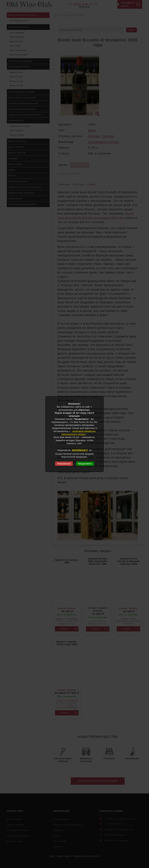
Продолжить (85, 464)
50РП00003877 (80, 450)
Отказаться (64, 464)
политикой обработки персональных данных (79, 433)
